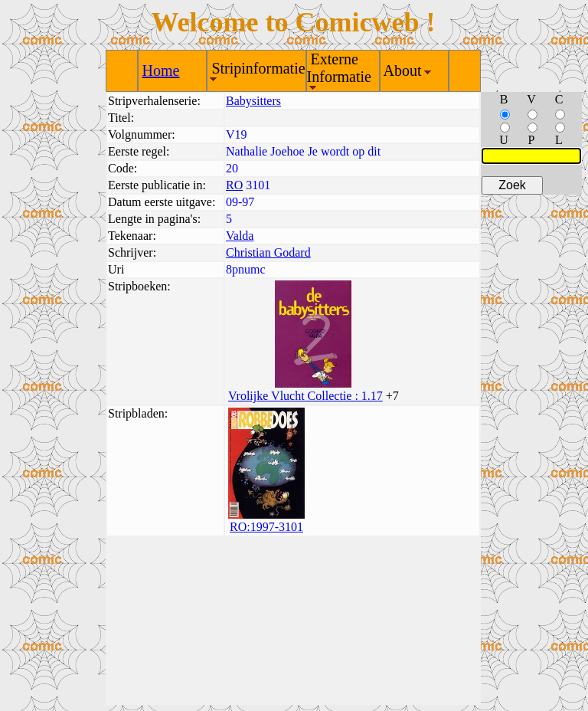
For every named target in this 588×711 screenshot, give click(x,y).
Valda (240, 236)
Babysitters (253, 101)
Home (161, 70)
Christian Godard (268, 252)
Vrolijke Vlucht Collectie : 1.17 (305, 396)
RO (234, 185)
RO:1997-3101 (266, 527)
